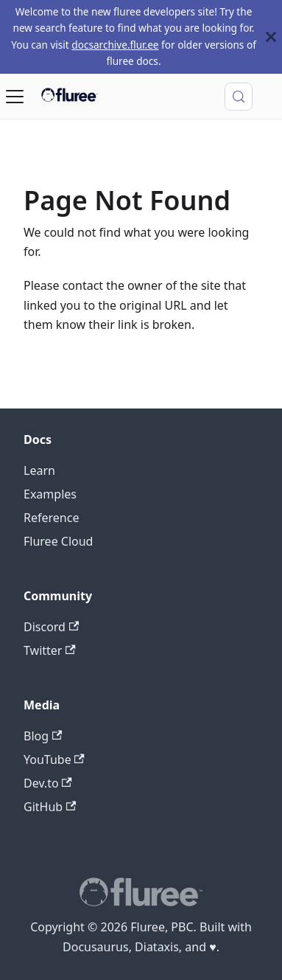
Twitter (50, 650)
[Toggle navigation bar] (15, 97)
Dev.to (48, 783)
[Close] (271, 37)
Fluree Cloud (58, 541)
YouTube (54, 760)
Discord (51, 627)
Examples (50, 494)
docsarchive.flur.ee (115, 45)
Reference (51, 518)
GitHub (50, 807)
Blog (43, 736)
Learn (39, 470)
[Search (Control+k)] (239, 97)
